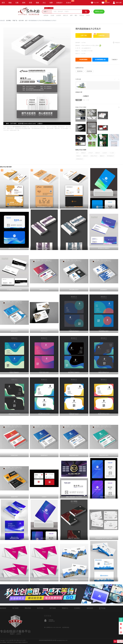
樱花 (76, 15)
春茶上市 (66, 15)
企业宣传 (59, 15)
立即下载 (84, 35)
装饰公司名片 (94, 156)
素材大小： (78, 54)
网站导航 (28, 608)
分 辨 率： (78, 48)
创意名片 (98, 153)
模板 (10, 3)
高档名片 (83, 153)
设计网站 (9, 21)
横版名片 (102, 156)
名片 (26, 21)
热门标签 (15, 608)
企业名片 (105, 153)
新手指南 (53, 608)
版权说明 (90, 608)
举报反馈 (117, 43)
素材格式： (78, 45)
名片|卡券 (21, 21)
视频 (37, 3)
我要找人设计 (99, 12)
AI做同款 (99, 35)
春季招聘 (46, 15)
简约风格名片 (111, 156)
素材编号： (78, 43)
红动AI (69, 2)
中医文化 (82, 15)
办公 (44, 3)
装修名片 (79, 156)
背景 (31, 3)
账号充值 (40, 608)
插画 (24, 3)
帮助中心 (65, 608)
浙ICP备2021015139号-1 (20, 640)
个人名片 (112, 153)
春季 (71, 15)
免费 (51, 3)
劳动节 (88, 15)
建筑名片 (86, 156)
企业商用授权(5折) (100, 60)
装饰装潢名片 (80, 159)
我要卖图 (121, 620)
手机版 (102, 608)
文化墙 (52, 15)
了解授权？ (115, 60)
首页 (3, 3)
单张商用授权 (83, 60)
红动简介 (77, 608)
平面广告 (15, 21)
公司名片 (91, 153)
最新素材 (3, 608)
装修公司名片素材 (81, 107)
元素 (17, 3)
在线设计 (59, 3)
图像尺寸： (78, 51)
